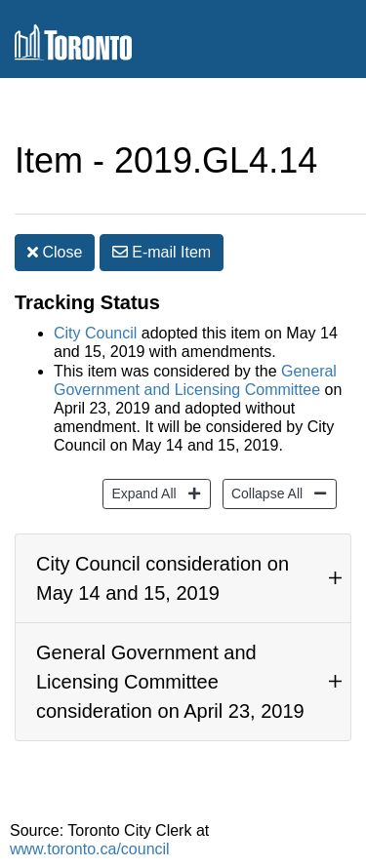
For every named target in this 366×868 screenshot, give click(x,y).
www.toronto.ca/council (90, 849)
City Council (95, 333)
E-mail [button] (162, 252)
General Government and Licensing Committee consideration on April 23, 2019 (170, 682)
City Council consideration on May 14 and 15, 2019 (163, 578)
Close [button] (55, 252)
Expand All (141, 492)
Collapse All (264, 492)
